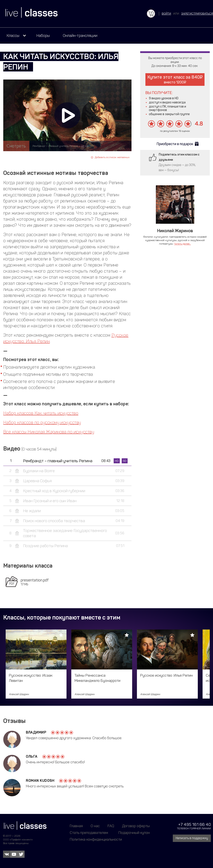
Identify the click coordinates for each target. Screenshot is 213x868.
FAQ (111, 826)
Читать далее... (182, 244)
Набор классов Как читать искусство (41, 413)
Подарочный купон (134, 833)
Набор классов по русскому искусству (42, 422)
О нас (95, 826)
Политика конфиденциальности (96, 839)
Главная (76, 826)
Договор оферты (136, 826)
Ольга (32, 756)
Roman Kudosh (40, 781)
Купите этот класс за (175, 79)
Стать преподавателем (89, 833)
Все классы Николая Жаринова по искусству (49, 432)
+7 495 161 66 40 (195, 824)
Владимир (36, 732)
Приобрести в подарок (175, 144)
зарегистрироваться (197, 14)
